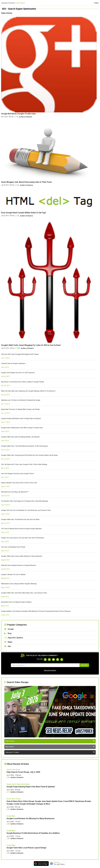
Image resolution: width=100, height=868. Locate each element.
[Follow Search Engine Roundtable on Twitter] (49, 660)
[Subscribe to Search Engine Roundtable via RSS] (62, 660)
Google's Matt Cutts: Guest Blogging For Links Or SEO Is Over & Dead (31, 345)
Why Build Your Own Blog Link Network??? (15, 492)
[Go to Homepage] (13, 3)
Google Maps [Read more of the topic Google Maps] (11, 816)
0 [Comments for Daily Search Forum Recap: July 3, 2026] (8, 777)
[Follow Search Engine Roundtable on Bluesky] (53, 660)
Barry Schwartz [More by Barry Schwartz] (27, 117)
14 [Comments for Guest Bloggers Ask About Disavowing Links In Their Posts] (17, 185)
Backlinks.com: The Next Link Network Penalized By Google (21, 400)
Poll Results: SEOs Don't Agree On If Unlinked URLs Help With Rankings (25, 501)
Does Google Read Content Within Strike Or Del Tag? (24, 213)
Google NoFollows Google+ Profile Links (18, 114)
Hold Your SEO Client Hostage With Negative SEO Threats (20, 354)
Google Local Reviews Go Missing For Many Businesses (31, 818)
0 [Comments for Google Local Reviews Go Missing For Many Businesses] (8, 824)
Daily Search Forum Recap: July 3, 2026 (23, 772)
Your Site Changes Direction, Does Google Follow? (18, 474)
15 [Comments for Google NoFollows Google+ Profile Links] (16, 117)
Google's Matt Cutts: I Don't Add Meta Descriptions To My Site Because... (25, 446)
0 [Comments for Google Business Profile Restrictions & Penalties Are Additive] (8, 838)
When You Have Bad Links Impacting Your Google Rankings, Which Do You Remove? (28, 391)
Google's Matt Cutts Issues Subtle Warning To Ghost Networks (22, 556)
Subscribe (84, 665)
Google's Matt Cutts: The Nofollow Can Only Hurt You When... (21, 519)
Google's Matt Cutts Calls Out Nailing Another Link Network (20, 437)
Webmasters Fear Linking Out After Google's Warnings (19, 584)
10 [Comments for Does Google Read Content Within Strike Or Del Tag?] (17, 216)
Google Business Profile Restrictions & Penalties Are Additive (33, 833)
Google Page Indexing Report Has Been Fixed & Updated (31, 787)
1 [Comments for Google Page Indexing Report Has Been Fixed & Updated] (8, 792)
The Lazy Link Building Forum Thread (13, 547)
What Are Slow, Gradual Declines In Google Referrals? (19, 565)
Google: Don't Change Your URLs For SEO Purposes (18, 373)
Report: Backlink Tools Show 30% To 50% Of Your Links (19, 483)
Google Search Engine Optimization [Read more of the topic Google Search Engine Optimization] (18, 784)
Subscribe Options (50, 670)
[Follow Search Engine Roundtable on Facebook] (45, 660)
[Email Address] (45, 665)
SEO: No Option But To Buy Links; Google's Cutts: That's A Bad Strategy (24, 464)
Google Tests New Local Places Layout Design (26, 848)
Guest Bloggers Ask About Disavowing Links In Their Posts (26, 182)
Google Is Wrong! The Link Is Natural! (13, 574)
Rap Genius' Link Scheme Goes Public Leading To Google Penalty (23, 382)
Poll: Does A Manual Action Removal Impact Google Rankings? (22, 529)
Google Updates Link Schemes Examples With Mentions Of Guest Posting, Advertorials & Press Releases (36, 611)
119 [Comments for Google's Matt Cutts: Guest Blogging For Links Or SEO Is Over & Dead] (18, 348)
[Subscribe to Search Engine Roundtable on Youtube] (58, 660)
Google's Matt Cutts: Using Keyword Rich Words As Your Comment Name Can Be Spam (29, 455)
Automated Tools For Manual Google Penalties (16, 602)
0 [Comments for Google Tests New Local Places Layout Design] (8, 853)
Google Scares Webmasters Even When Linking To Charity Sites (22, 428)
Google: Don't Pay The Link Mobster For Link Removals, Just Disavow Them (26, 510)
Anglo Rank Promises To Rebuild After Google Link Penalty (20, 409)
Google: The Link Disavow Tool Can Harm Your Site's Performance (23, 538)
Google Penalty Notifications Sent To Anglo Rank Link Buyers (21, 419)
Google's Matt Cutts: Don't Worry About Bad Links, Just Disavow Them (24, 593)
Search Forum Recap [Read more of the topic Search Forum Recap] (13, 770)
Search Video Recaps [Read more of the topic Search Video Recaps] (14, 799)
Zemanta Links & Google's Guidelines (13, 363)
